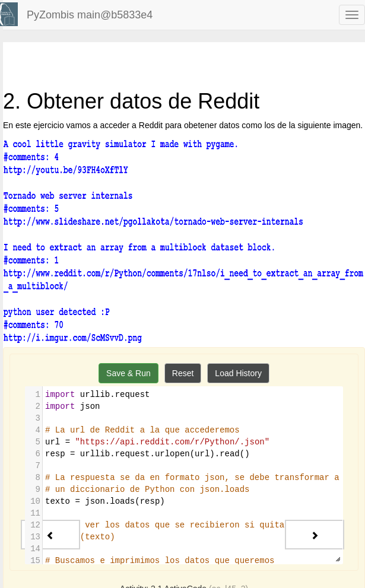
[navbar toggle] (352, 15)
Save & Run (128, 373)
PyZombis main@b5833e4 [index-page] (90, 15)
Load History (238, 373)
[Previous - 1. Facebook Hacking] (50, 535)
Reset (183, 373)
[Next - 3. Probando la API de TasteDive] (315, 535)
